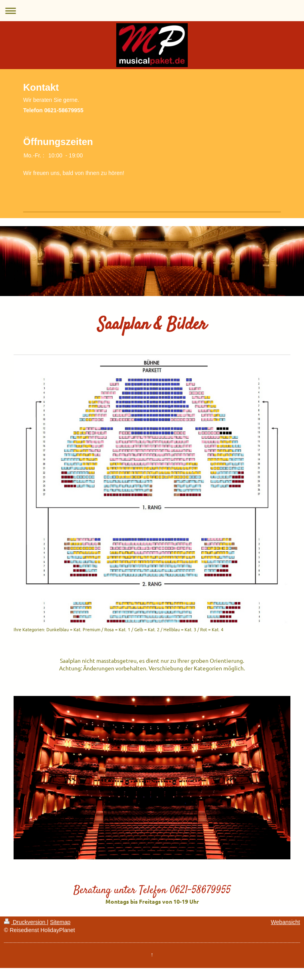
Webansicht (285, 922)
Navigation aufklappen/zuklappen (152, 11)
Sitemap (60, 922)
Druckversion (25, 922)
